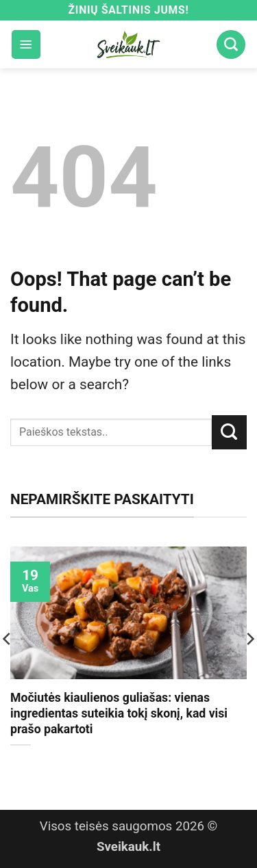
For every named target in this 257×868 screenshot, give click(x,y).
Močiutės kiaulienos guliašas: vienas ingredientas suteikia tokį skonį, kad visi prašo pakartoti (119, 713)
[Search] (231, 44)
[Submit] (229, 432)
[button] (26, 44)
